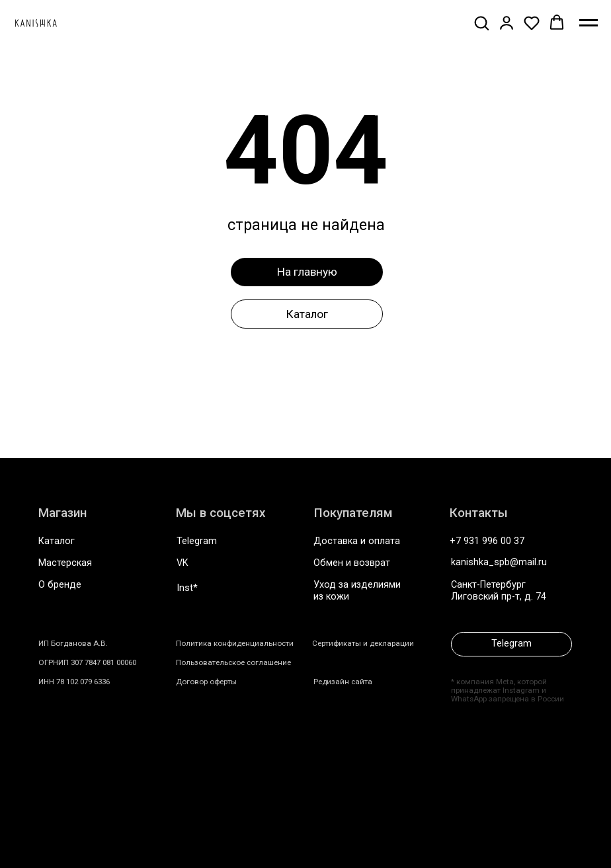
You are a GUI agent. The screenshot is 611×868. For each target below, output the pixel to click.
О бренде (60, 585)
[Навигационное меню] (589, 23)
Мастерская (65, 563)
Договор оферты (206, 682)
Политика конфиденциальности (235, 643)
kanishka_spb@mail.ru (499, 562)
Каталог (57, 541)
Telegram (197, 541)
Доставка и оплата (357, 541)
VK (183, 563)
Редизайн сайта (343, 682)
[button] (481, 22)
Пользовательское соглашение (233, 662)
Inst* (187, 588)
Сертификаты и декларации (363, 643)
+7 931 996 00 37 (487, 541)
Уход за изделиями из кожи (357, 590)
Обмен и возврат (352, 563)
